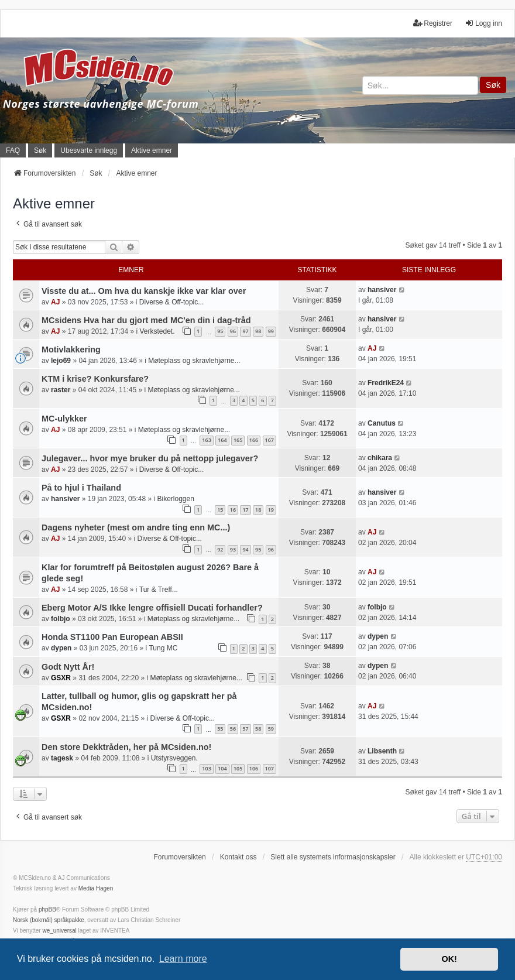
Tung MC (163, 648)
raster (61, 390)
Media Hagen (96, 888)
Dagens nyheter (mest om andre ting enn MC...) (136, 527)
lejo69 (61, 361)
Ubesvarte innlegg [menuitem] (89, 150)
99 (271, 331)
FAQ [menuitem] (13, 150)
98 (258, 331)
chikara (380, 458)
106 (254, 768)
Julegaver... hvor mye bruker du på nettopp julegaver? (150, 458)
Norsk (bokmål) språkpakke (49, 920)
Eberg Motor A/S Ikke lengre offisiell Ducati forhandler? (152, 608)
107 (269, 768)
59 (271, 729)
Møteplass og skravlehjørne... (194, 361)
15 (220, 510)
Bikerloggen (175, 499)
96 (233, 331)
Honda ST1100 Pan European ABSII (112, 637)
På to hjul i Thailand (81, 488)
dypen (61, 648)
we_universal (59, 931)
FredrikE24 (386, 383)
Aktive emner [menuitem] (152, 150)
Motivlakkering (71, 349)
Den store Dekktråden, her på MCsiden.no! (126, 747)
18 (258, 510)
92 (220, 549)
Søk (493, 85)
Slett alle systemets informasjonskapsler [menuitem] (333, 857)
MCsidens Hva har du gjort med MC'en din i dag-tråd (146, 320)
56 (233, 729)
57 (245, 729)
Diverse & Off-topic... (171, 302)
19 (271, 510)
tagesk (62, 758)
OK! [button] (449, 959)
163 (206, 440)
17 (245, 510)
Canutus (382, 423)
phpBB (47, 909)
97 (245, 331)
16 (233, 510)
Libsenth (382, 751)
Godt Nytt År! (68, 667)
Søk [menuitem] (40, 150)
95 (220, 331)
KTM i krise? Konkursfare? (95, 379)
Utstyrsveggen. (174, 758)
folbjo (61, 619)
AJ (55, 302)
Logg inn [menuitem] (483, 23)
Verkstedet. (157, 331)
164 (222, 440)
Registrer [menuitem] (433, 23)
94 (245, 549)
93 (233, 549)
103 (206, 768)
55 (220, 729)
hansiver (382, 290)
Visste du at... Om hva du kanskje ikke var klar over (144, 291)
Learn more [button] (183, 959)
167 (269, 440)
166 (254, 440)
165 (238, 440)
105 (238, 768)
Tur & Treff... (159, 590)
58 (258, 729)
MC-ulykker (64, 419)
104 (222, 768)
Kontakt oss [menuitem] (238, 857)
